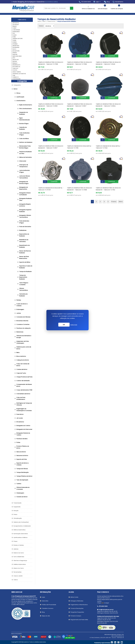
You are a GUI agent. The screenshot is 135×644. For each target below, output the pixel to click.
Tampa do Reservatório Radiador (23, 277)
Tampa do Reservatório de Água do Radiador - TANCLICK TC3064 (108, 102)
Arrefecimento (21, 101)
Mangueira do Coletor (23, 426)
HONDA (15, 42)
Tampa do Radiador (25, 272)
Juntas (19, 313)
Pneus (15, 541)
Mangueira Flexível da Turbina (23, 434)
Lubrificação (20, 97)
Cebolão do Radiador (23, 128)
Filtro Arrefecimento (25, 109)
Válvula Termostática (23, 289)
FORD (14, 37)
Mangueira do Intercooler (24, 429)
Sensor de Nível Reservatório (24, 257)
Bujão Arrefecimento (26, 105)
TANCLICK (15, 68)
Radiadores (23, 230)
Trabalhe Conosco (48, 608)
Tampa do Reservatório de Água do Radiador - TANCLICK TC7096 (79, 62)
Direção (16, 511)
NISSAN (15, 61)
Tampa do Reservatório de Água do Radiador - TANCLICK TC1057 (51, 143)
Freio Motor (20, 414)
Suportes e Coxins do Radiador (26, 267)
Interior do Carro (19, 568)
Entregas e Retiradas (77, 601)
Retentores (20, 332)
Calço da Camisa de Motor (23, 365)
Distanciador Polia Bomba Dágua (25, 147)
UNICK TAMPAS (17, 72)
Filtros (18, 93)
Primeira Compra (76, 616)
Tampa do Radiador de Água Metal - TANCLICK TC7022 (108, 143)
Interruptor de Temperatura (24, 166)
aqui (103, 603)
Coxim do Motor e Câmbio (22, 305)
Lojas (98, 2)
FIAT (14, 33)
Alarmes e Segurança (20, 561)
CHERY (15, 28)
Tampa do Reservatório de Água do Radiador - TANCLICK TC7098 (79, 183)
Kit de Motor (20, 422)
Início (39, 21)
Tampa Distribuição (22, 472)
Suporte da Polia (22, 459)
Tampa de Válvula (22, 469)
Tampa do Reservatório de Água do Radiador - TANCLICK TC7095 (51, 62)
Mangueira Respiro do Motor (25, 205)
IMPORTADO (16, 46)
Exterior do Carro (19, 553)
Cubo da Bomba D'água (24, 134)
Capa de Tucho (21, 373)
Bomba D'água (24, 124)
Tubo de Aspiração (22, 480)
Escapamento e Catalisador (22, 526)
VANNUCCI (16, 77)
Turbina (19, 484)
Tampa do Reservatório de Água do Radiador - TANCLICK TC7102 (108, 183)
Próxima (114, 196)
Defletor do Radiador (26, 142)
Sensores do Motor (22, 456)
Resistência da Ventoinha (24, 241)
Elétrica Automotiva (19, 530)
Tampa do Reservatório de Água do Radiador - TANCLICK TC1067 (79, 102)
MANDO (15, 53)
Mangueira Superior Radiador (25, 211)
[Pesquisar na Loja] (57, 8)
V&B (14, 75)
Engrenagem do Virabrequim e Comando (24, 410)
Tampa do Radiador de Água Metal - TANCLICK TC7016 (80, 143)
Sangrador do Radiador (24, 113)
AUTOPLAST (16, 24)
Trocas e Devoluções (77, 608)
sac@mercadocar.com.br (105, 610)
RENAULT (15, 63)
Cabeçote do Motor (23, 360)
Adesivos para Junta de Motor (24, 348)
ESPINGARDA (16, 32)
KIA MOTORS (16, 51)
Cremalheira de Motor (23, 394)
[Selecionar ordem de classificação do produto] (49, 26)
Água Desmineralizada (24, 119)
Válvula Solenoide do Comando (23, 488)
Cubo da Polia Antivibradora (21, 398)
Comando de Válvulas (23, 317)
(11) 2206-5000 (85, 2)
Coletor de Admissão (23, 381)
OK (64, 325)
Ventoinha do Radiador (23, 295)
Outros (16, 580)
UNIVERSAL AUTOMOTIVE (19, 74)
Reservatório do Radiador (24, 235)
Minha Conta (74, 597)
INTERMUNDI (16, 47)
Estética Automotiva (20, 564)
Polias (18, 442)
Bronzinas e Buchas (22, 321)
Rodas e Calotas (19, 545)
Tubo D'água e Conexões (24, 284)
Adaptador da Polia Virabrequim (23, 342)
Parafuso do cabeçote (23, 328)
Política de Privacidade (49, 605)
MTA (14, 58)
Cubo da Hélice (24, 139)
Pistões (19, 300)
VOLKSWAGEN (17, 79)
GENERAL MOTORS (18, 39)
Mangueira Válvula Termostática (25, 216)
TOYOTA (15, 70)
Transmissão (18, 503)
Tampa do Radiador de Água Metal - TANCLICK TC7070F (51, 183)
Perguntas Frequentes (77, 612)
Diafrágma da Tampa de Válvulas (24, 404)
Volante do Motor (22, 497)
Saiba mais (74, 325)
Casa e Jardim (18, 576)
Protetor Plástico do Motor (23, 447)
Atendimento (118, 2)
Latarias (16, 549)
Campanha (17, 85)
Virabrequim (20, 493)
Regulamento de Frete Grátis (79, 620)
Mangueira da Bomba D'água (24, 183)
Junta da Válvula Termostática (25, 177)
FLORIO (15, 35)
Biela (18, 353)
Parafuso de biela (22, 439)
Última (121, 196)
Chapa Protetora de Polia (24, 377)
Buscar (72, 8)
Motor (16, 89)
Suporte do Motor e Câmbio (22, 464)
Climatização (18, 518)
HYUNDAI (15, 44)
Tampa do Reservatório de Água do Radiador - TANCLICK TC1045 (108, 62)
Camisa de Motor (22, 369)
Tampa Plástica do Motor (24, 476)
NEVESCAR (16, 60)
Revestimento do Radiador (24, 246)
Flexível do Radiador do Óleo (25, 153)
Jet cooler (20, 418)
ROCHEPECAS (16, 67)
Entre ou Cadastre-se (88, 9)
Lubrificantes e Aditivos (21, 537)
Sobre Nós (45, 601)
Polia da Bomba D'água (24, 222)
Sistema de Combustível (21, 522)
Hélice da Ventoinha (25, 157)
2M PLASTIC (16, 23)
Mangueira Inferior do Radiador (25, 194)
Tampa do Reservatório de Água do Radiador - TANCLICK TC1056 (51, 102)
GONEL (15, 40)
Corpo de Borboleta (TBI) (24, 390)
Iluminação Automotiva (21, 534)
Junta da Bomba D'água (24, 171)
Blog (107, 2)
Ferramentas (18, 572)
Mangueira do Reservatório (24, 188)
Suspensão (17, 507)
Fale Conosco (103, 592)
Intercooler (23, 161)
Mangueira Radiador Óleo (26, 199)
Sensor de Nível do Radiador (25, 252)
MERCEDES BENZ (17, 56)
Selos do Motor (21, 452)
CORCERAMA (16, 30)
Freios (15, 514)
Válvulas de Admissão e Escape (24, 337)
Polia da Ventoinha (25, 227)
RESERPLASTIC (17, 65)
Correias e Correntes (23, 324)
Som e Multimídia (19, 557)
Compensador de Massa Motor (24, 385)
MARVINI (15, 54)
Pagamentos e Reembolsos (79, 605)
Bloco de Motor (21, 356)
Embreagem (20, 309)
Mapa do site (46, 616)
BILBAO (15, 26)
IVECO (14, 49)
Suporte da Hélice (25, 262)
